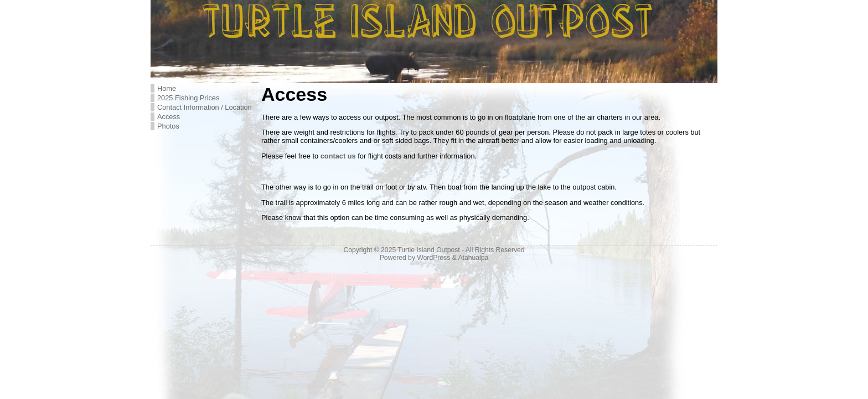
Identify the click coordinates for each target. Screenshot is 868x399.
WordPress (433, 258)
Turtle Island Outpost (428, 250)
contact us (338, 156)
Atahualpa (473, 258)
